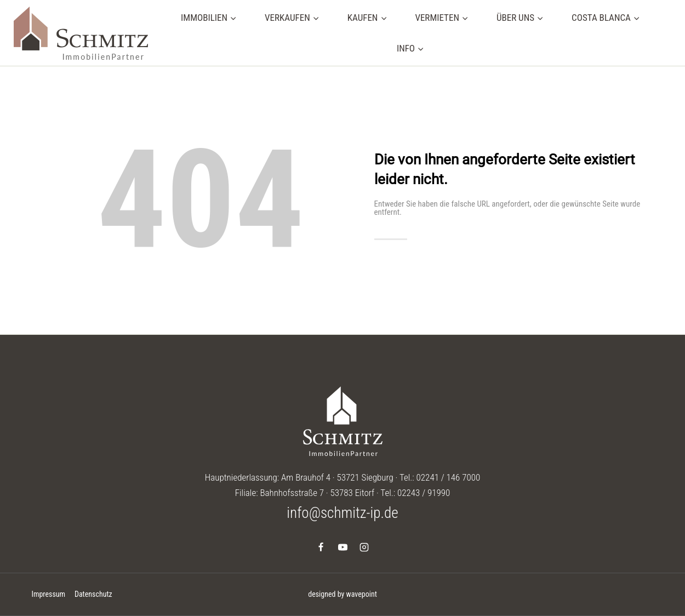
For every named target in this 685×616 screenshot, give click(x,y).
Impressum (48, 594)
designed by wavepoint (342, 594)
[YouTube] (342, 547)
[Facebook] (321, 547)
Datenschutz (93, 594)
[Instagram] (364, 547)
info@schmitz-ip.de (342, 513)
